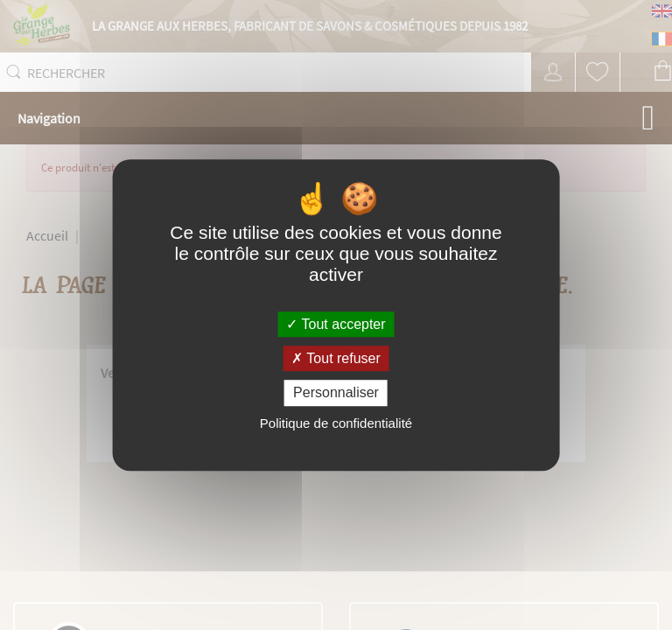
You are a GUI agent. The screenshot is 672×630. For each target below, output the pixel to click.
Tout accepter (336, 324)
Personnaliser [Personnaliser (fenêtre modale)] (336, 393)
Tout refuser (336, 358)
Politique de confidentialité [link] (336, 423)
